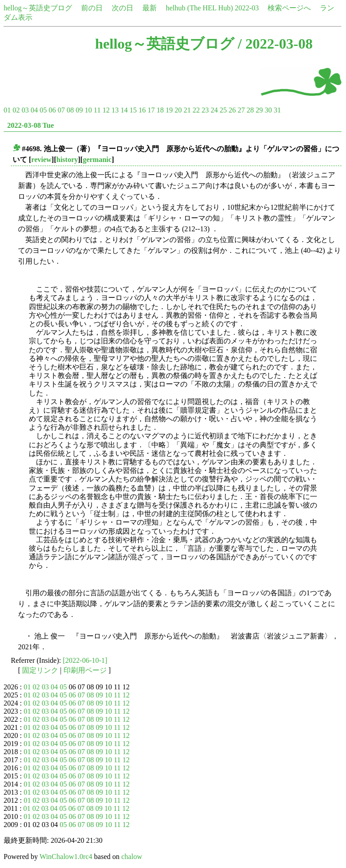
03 (25, 110)
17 (151, 110)
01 (7, 110)
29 (259, 110)
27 (241, 110)
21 (187, 110)
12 (106, 110)
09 (79, 110)
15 (133, 110)
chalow (132, 857)
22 (196, 110)
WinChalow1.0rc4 (66, 857)
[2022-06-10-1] (85, 660)
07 (61, 110)
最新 (150, 8)
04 (34, 110)
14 (124, 110)
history (67, 160)
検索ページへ (289, 8)
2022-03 (247, 8)
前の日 (92, 8)
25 (223, 110)
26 (232, 110)
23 (205, 110)
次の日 (123, 8)
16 (142, 110)
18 (160, 110)
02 (16, 110)
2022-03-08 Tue (31, 125)
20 (178, 110)
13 (115, 110)
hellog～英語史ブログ (38, 8)
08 (70, 110)
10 (88, 110)
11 (97, 110)
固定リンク (40, 670)
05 (43, 110)
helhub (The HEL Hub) (199, 8)
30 (268, 110)
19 (169, 110)
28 (250, 110)
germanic (97, 160)
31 (277, 110)
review (41, 160)
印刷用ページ (85, 670)
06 (52, 110)
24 (214, 110)
